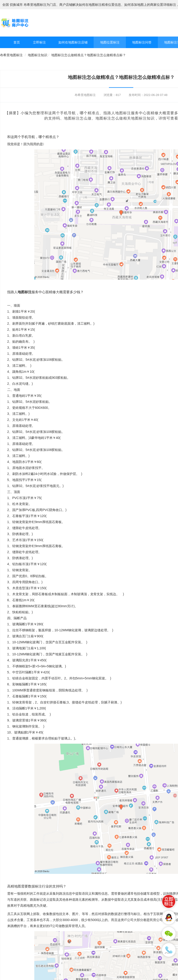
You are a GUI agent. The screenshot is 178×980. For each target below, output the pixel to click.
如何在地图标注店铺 (73, 42)
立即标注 (39, 42)
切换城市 (16, 5)
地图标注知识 (38, 55)
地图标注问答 (142, 42)
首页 (17, 42)
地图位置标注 (110, 42)
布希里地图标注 (11, 55)
